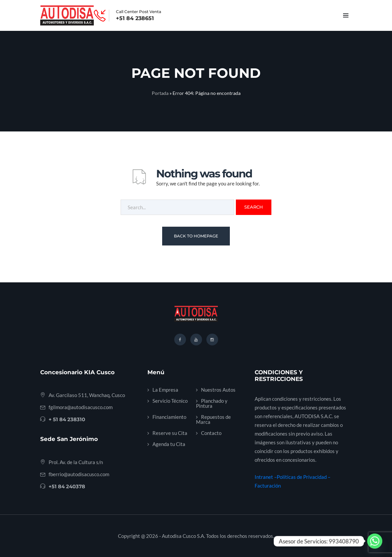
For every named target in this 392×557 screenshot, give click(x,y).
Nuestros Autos (218, 390)
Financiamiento (169, 417)
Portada (160, 93)
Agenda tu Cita (169, 444)
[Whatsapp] (375, 541)
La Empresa (165, 390)
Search (254, 207)
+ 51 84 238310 (67, 419)
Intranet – (266, 477)
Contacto (211, 433)
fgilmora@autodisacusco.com (81, 407)
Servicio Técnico (170, 401)
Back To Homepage (196, 236)
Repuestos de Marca (213, 419)
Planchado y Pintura (212, 403)
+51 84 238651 (135, 18)
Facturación (268, 486)
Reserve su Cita (170, 433)
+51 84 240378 (67, 486)
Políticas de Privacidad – (304, 477)
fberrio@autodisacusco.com (79, 474)
